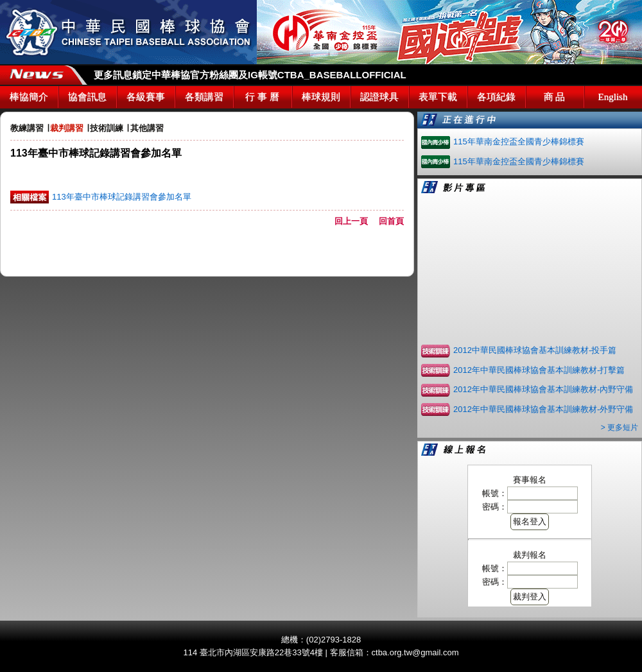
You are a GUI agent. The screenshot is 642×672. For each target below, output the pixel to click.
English (613, 97)
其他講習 (147, 128)
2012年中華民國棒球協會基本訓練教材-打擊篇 (539, 370)
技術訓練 (107, 128)
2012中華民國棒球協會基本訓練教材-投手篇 (535, 350)
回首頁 (391, 221)
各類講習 (204, 97)
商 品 (555, 97)
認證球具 (379, 97)
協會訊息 (87, 97)
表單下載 (438, 97)
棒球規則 (321, 97)
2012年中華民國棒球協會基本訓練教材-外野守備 (543, 409)
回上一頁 (355, 221)
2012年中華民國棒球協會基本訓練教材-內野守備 (543, 389)
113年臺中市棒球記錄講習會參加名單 (122, 197)
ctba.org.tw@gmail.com (415, 652)
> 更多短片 (620, 427)
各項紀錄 (496, 97)
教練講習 (27, 128)
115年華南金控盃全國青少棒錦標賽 (519, 142)
